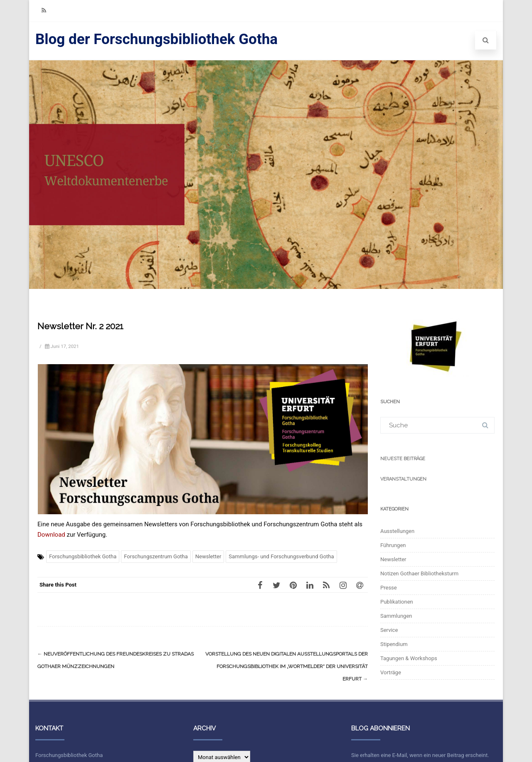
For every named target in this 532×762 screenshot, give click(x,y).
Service (389, 630)
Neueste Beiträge (403, 459)
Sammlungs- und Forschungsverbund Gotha (281, 556)
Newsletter (208, 556)
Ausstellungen (397, 531)
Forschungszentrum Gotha (156, 556)
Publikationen (397, 602)
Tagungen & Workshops (409, 658)
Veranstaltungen (403, 479)
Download (51, 535)
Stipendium (394, 644)
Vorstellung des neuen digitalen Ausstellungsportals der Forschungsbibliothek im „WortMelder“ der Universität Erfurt (287, 666)
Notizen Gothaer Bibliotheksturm (419, 573)
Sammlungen (396, 616)
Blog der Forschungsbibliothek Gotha (156, 39)
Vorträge (391, 672)
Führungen (393, 545)
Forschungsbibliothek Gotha (83, 556)
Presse (389, 588)
